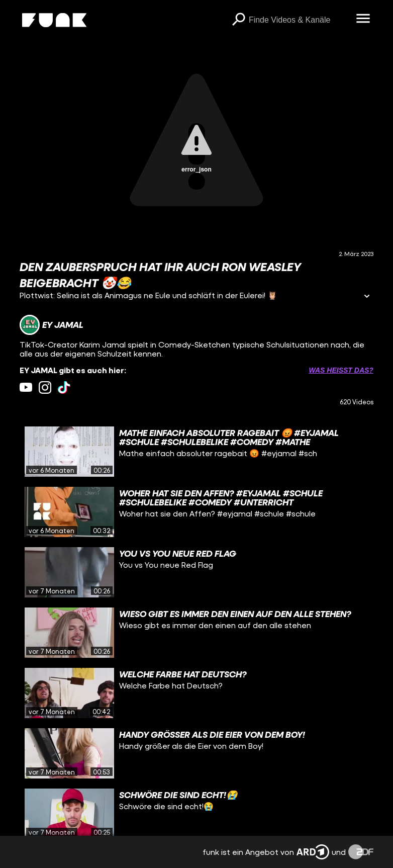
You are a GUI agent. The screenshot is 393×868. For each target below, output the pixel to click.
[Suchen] (239, 20)
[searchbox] (299, 20)
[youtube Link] (26, 387)
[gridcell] (197, 452)
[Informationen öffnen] (367, 297)
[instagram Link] (45, 387)
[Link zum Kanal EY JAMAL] (52, 325)
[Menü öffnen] (363, 19)
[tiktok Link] (64, 387)
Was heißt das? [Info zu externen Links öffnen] (341, 370)
